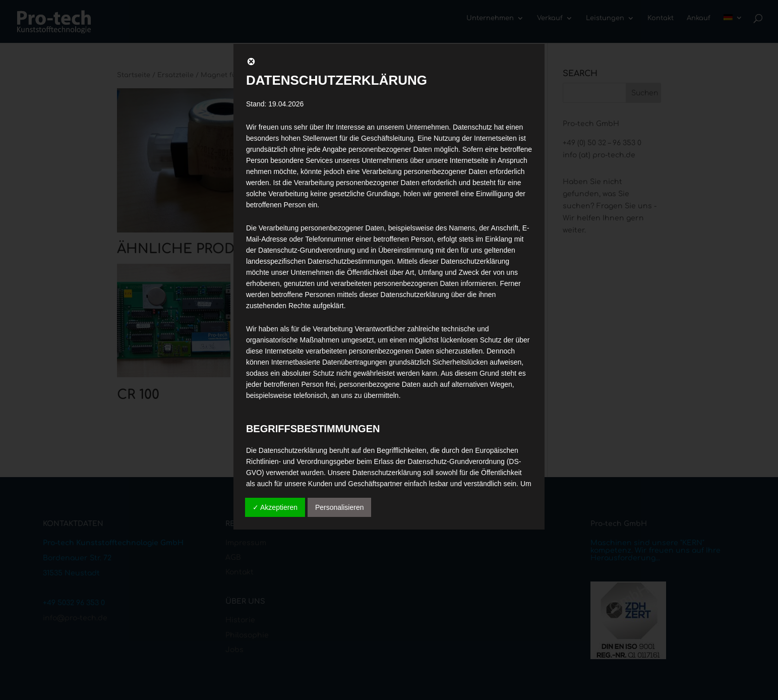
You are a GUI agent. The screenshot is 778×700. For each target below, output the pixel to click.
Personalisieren (340, 507)
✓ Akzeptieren (275, 507)
